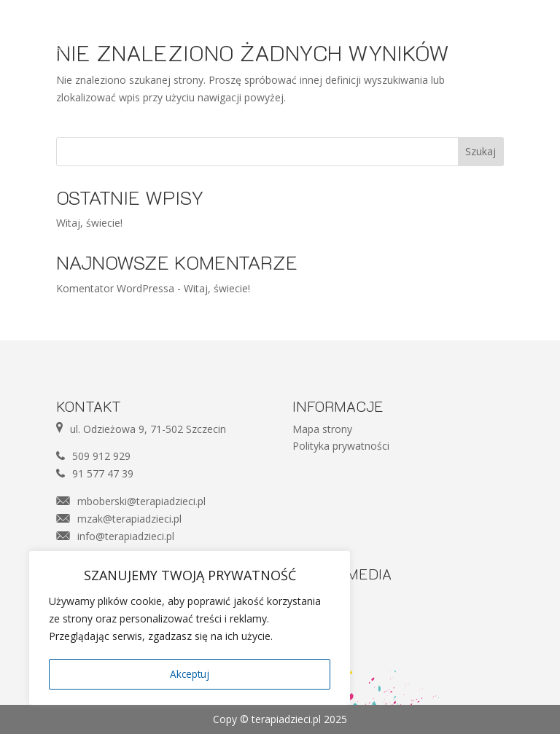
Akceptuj (190, 674)
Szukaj (481, 151)
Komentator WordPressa (115, 288)
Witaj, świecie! (89, 223)
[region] (190, 629)
